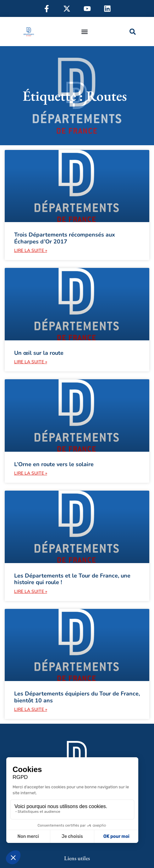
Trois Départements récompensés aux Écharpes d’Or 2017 (65, 238)
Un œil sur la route (39, 353)
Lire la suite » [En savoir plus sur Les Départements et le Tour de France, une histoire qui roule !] (31, 591)
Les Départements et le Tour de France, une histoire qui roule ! (72, 579)
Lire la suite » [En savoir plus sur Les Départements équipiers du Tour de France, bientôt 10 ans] (31, 709)
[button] (84, 32)
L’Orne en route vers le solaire (54, 464)
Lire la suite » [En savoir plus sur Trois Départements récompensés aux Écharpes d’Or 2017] (31, 250)
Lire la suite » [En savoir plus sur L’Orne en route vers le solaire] (31, 473)
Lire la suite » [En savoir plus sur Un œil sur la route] (31, 362)
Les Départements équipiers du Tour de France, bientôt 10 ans (77, 697)
